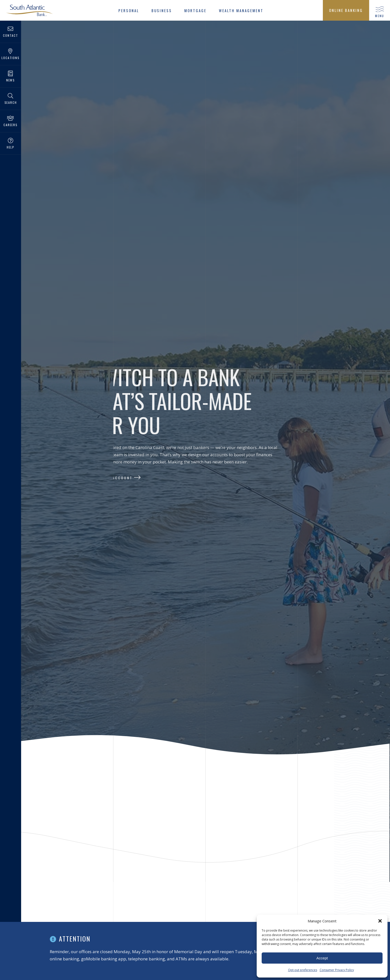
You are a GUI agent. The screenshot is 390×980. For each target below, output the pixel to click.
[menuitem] (129, 10)
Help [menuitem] (11, 144)
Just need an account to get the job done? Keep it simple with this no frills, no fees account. (157, 916)
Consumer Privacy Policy (337, 970)
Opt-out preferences (303, 970)
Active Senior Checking (246, 897)
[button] (380, 921)
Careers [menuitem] (11, 121)
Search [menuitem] (11, 99)
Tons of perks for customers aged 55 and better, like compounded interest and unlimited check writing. (251, 916)
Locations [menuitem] (11, 54)
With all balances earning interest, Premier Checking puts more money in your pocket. (66, 916)
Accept (322, 958)
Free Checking (142, 897)
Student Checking (331, 897)
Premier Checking (54, 897)
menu (380, 16)
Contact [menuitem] (11, 32)
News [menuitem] (11, 77)
